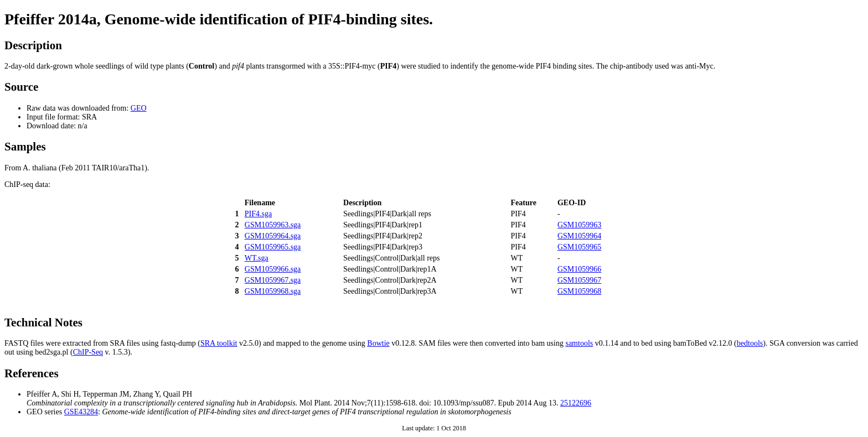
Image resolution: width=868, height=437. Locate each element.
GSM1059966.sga (273, 269)
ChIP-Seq (88, 352)
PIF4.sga (258, 214)
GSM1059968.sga (273, 291)
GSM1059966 (579, 269)
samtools (579, 343)
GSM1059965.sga (273, 247)
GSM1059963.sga (273, 225)
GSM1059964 (579, 236)
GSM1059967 (579, 280)
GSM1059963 (579, 225)
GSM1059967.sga (273, 280)
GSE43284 (81, 412)
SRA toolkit (219, 343)
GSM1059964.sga (273, 236)
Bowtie (378, 343)
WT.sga (257, 258)
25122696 (576, 403)
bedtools (750, 343)
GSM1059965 (579, 247)
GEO (139, 108)
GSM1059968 (579, 291)
